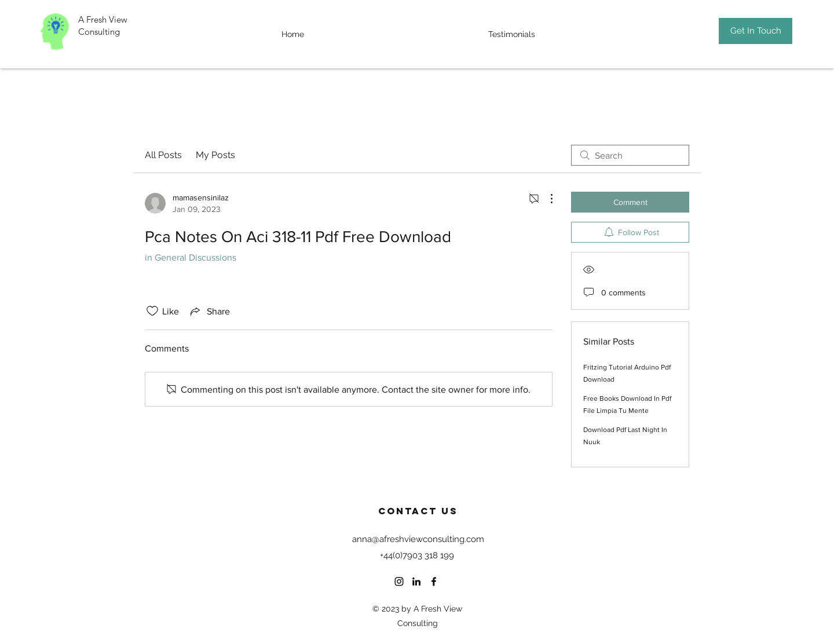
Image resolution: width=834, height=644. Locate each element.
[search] (630, 155)
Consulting (100, 32)
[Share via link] (209, 311)
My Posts (215, 155)
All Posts (163, 155)
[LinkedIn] (416, 581)
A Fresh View (103, 19)
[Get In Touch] (756, 31)
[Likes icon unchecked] (152, 311)
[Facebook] (434, 581)
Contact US (418, 511)
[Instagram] (399, 581)
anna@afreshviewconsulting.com (418, 539)
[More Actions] (546, 199)
